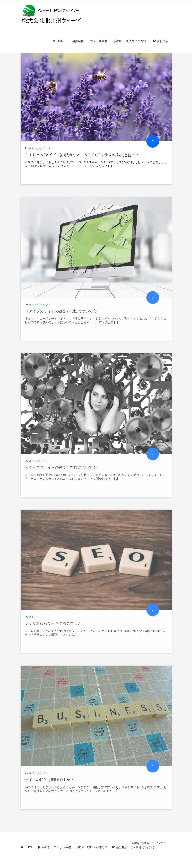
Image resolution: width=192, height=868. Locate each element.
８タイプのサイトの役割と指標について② (61, 311)
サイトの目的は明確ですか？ (49, 780)
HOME (61, 41)
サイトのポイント (40, 148)
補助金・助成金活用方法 (130, 41)
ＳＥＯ (33, 617)
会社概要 (163, 41)
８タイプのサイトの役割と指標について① (61, 467)
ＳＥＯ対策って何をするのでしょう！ (57, 623)
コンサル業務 (99, 41)
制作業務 (78, 41)
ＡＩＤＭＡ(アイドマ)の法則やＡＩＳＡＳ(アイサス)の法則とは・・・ (84, 155)
